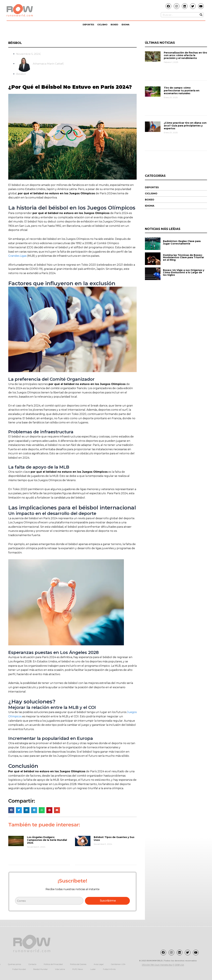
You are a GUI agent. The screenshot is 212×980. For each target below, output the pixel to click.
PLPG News (78, 969)
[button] (11, 810)
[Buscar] (201, 15)
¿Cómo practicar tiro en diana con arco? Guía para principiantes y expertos (185, 126)
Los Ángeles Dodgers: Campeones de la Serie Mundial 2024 (47, 840)
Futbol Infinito (109, 969)
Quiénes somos (14, 964)
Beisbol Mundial (40, 969)
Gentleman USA (118, 964)
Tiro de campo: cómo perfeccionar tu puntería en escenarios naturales (182, 91)
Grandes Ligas (17, 256)
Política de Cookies (78, 964)
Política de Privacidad (53, 964)
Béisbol (15, 43)
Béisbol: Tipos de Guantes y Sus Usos (114, 838)
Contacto (32, 964)
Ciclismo (102, 25)
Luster (93, 969)
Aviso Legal (99, 964)
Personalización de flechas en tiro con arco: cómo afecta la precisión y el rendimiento (185, 55)
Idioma (125, 25)
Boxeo (114, 25)
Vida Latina (60, 969)
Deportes (88, 25)
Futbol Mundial (19, 969)
